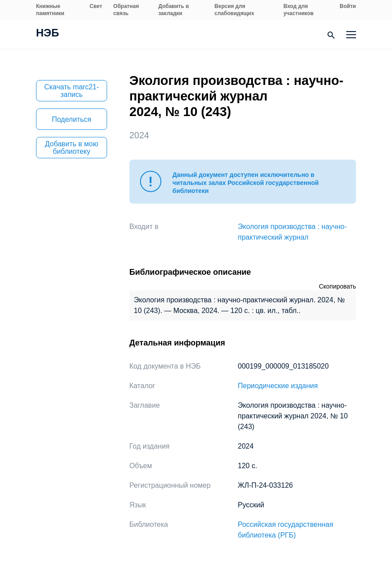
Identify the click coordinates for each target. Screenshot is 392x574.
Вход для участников (299, 10)
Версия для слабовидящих (234, 10)
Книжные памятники (50, 10)
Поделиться (72, 119)
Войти (348, 6)
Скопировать (337, 286)
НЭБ (48, 34)
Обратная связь (126, 10)
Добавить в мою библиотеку (72, 148)
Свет (96, 6)
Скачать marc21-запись (71, 91)
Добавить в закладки (174, 10)
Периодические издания (278, 386)
